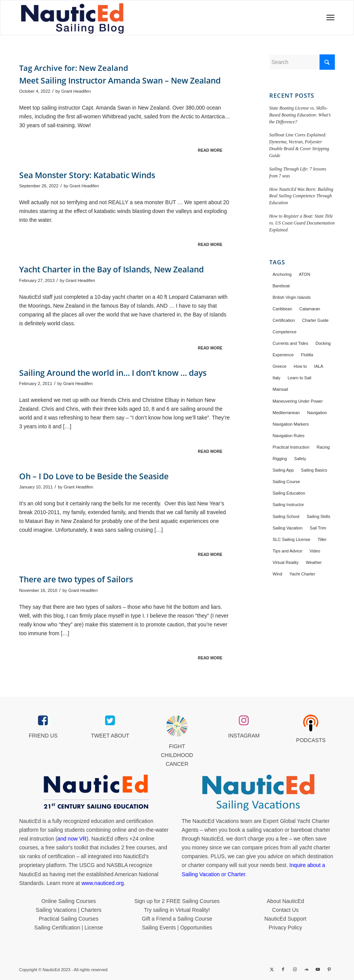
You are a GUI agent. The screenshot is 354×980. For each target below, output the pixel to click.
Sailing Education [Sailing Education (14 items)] (289, 493)
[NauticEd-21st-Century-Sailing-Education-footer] (96, 793)
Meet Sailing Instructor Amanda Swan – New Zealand (120, 80)
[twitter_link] (110, 721)
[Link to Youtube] (318, 969)
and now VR (72, 839)
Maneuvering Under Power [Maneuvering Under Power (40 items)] (298, 401)
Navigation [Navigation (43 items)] (317, 413)
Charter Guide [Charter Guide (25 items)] (315, 320)
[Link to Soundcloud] (306, 969)
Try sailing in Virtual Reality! (177, 910)
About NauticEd (285, 901)
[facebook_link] (43, 721)
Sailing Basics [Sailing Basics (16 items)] (314, 470)
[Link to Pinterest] (329, 969)
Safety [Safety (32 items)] (300, 459)
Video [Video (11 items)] (315, 551)
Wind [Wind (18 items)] (278, 574)
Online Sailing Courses (69, 901)
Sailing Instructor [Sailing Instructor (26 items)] (288, 505)
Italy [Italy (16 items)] (277, 378)
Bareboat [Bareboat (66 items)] (281, 286)
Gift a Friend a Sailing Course (177, 919)
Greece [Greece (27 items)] (280, 366)
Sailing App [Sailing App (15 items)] (283, 470)
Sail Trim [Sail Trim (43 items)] (318, 528)
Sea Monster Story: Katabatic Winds (87, 175)
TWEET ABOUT (110, 736)
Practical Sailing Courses (69, 919)
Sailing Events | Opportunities (177, 928)
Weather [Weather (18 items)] (314, 562)
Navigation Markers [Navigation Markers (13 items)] (291, 424)
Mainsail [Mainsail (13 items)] (280, 389)
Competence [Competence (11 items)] (285, 332)
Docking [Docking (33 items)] (323, 343)
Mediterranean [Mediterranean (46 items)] (286, 413)
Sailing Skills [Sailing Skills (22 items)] (318, 516)
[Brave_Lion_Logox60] (177, 726)
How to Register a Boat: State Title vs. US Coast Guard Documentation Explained (302, 223)
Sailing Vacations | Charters (68, 910)
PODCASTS (311, 740)
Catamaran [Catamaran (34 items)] (310, 309)
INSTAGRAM (244, 736)
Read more (210, 150)
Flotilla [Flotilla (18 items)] (307, 355)
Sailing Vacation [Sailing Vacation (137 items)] (288, 528)
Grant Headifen (76, 91)
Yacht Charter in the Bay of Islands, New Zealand (111, 269)
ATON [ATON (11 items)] (305, 274)
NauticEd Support (285, 919)
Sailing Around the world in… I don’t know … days (113, 373)
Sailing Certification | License (69, 928)
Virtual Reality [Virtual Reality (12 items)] (286, 562)
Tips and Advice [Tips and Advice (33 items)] (288, 551)
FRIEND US (43, 736)
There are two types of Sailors (76, 579)
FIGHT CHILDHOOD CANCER (177, 755)
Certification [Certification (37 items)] (284, 320)
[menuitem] (328, 18)
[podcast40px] (311, 723)
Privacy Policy (285, 928)
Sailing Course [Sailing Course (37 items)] (287, 482)
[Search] (302, 62)
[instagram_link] (244, 721)
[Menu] (328, 18)
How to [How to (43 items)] (300, 366)
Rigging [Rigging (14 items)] (280, 459)
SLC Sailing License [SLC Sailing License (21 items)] (292, 539)
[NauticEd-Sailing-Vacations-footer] (258, 793)
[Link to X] (272, 969)
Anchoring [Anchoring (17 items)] (282, 274)
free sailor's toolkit (68, 847)
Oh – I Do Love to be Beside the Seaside (94, 476)
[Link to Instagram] (295, 969)
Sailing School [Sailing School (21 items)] (286, 516)
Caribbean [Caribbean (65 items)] (283, 309)
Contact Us (285, 910)
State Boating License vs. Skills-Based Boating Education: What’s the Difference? (300, 115)
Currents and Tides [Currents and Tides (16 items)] (291, 343)
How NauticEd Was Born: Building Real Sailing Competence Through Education (301, 196)
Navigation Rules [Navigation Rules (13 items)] (289, 436)
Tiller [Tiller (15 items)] (322, 539)
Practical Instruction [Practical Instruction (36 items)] (291, 447)
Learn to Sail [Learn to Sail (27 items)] (300, 378)
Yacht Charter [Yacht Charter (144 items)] (302, 574)
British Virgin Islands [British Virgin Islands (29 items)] (292, 297)
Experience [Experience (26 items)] (283, 355)
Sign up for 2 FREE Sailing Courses (177, 901)
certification (61, 856)
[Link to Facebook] (283, 969)
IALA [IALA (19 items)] (319, 366)
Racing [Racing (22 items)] (323, 447)
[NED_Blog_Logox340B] (114, 18)
